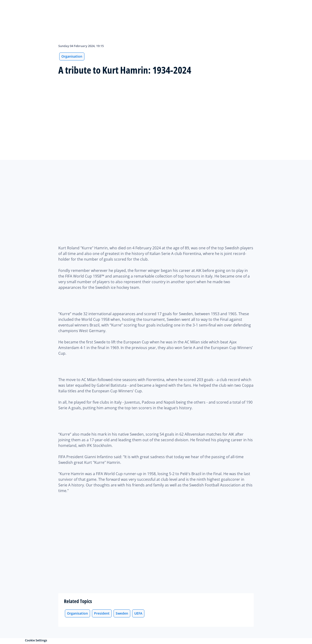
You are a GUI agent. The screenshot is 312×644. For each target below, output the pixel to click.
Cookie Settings (36, 640)
